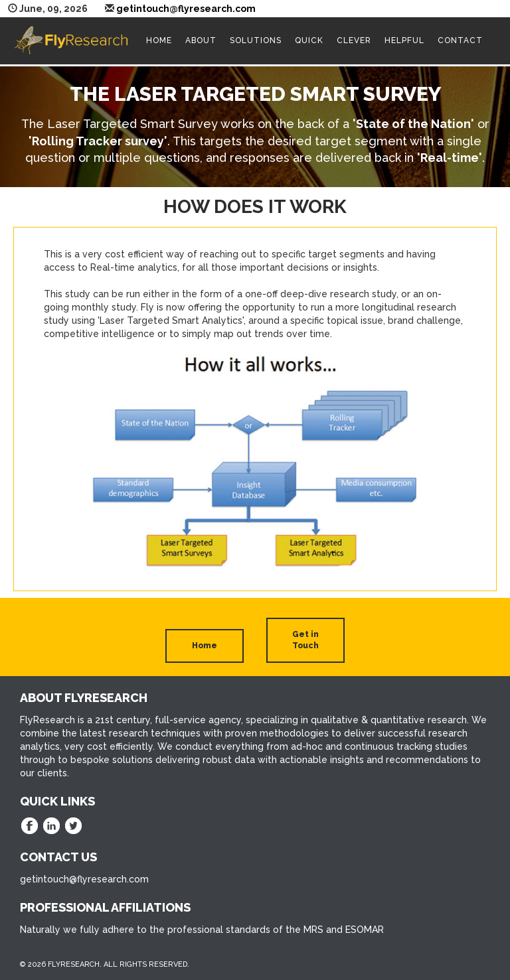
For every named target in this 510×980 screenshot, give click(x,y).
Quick (309, 40)
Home (159, 40)
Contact (460, 40)
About (201, 40)
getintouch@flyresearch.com (186, 9)
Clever (354, 40)
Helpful (404, 40)
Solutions (256, 40)
